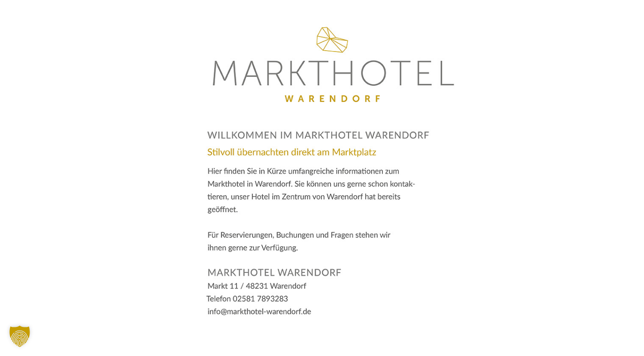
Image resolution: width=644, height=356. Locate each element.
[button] (20, 336)
